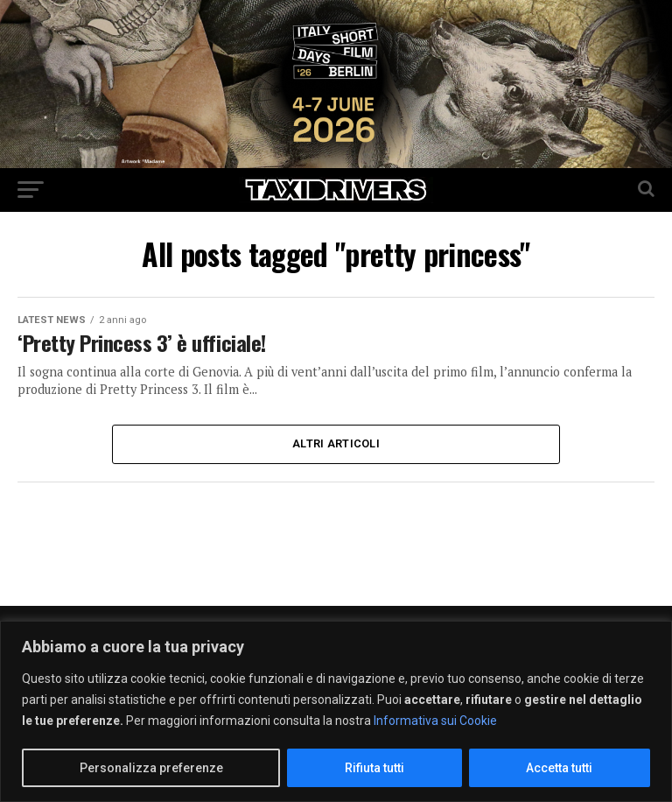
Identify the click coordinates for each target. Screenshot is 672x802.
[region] (336, 711)
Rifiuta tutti (374, 768)
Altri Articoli (336, 443)
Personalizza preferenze (151, 768)
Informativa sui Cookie (435, 721)
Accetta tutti (559, 768)
